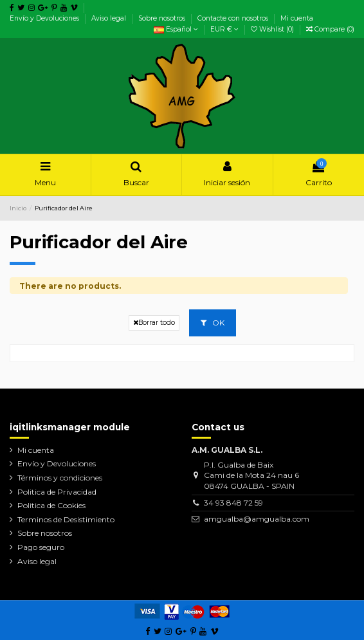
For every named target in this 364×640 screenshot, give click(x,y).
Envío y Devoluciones (45, 18)
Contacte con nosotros (234, 18)
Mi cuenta (297, 18)
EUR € (224, 29)
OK (213, 323)
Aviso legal (110, 18)
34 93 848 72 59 (233, 503)
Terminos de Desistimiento (66, 519)
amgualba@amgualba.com (257, 519)
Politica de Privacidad (57, 492)
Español (176, 29)
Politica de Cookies (51, 505)
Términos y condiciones (60, 478)
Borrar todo (154, 323)
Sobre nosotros (163, 18)
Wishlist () (273, 29)
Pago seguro (41, 547)
